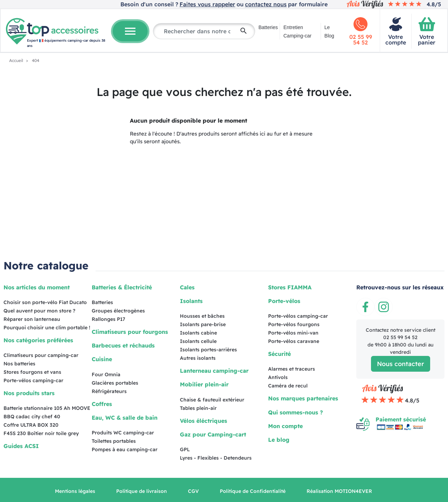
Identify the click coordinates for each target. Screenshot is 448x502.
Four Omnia (106, 374)
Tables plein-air (198, 408)
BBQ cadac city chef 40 (32, 417)
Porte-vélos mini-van (293, 333)
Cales (187, 287)
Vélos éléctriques (204, 421)
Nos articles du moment (37, 287)
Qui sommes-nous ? (296, 412)
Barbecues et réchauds (123, 345)
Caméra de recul (288, 386)
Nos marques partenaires (303, 398)
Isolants (191, 301)
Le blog (279, 440)
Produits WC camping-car (123, 433)
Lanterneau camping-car (214, 371)
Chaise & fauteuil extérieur (212, 400)
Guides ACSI (21, 446)
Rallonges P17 (108, 319)
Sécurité (279, 354)
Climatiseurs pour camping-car (41, 355)
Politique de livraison (142, 491)
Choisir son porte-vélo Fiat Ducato (45, 302)
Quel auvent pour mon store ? (39, 311)
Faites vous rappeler (207, 4)
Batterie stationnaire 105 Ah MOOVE (47, 408)
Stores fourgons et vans (32, 372)
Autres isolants (198, 358)
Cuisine (102, 359)
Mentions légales (75, 491)
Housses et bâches (202, 316)
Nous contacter (401, 364)
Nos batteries (19, 364)
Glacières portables (115, 383)
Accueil (17, 60)
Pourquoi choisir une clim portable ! (47, 328)
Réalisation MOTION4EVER (339, 491)
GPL (185, 449)
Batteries (268, 27)
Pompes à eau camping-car (125, 449)
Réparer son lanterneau (32, 319)
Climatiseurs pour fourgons (130, 332)
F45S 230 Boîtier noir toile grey (41, 433)
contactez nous (266, 4)
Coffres (102, 404)
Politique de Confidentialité (253, 491)
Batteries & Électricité (122, 287)
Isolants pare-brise (203, 324)
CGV (193, 491)
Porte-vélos (284, 301)
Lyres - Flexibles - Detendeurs (216, 458)
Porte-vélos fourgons (294, 324)
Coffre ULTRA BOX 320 (31, 425)
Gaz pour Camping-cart (213, 434)
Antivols (278, 377)
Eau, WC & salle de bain (125, 418)
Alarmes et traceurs (292, 369)
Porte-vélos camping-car (33, 380)
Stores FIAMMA (290, 287)
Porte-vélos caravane (294, 341)
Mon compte (285, 426)
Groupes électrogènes (118, 311)
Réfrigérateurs (109, 391)
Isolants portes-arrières (208, 350)
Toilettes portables (114, 441)
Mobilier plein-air (204, 384)
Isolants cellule (198, 341)
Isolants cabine (198, 333)
